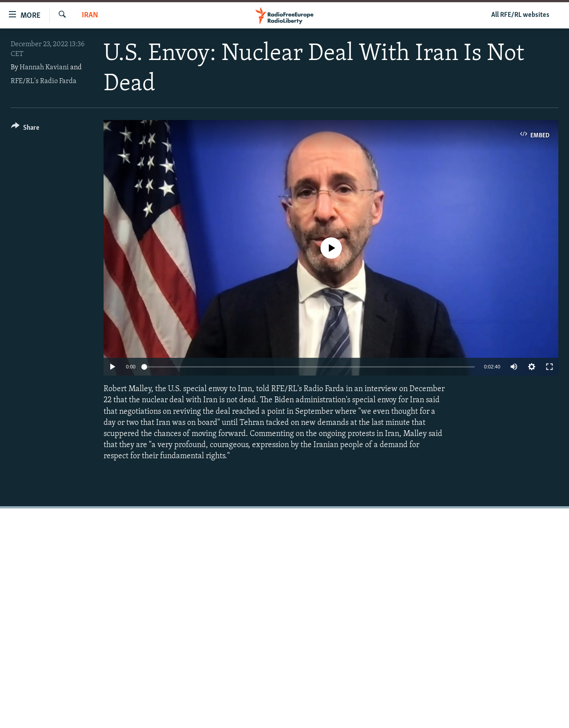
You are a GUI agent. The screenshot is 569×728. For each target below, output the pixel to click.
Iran (90, 15)
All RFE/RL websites (520, 15)
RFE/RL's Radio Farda (44, 81)
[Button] (25, 129)
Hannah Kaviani (44, 68)
